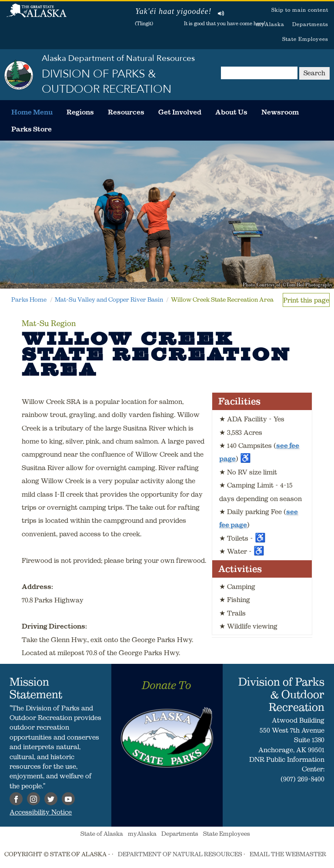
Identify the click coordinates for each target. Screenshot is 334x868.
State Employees (305, 39)
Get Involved (180, 112)
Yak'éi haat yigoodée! (173, 11)
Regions (80, 112)
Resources (126, 112)
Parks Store (32, 129)
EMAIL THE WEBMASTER (288, 854)
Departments (310, 24)
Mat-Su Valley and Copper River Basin (109, 299)
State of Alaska (37, 15)
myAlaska (270, 24)
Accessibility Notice (41, 812)
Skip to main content (300, 10)
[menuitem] (32, 112)
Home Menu (32, 112)
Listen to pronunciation (221, 13)
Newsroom (280, 112)
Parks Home (29, 299)
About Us (231, 112)
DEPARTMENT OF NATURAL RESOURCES (180, 854)
